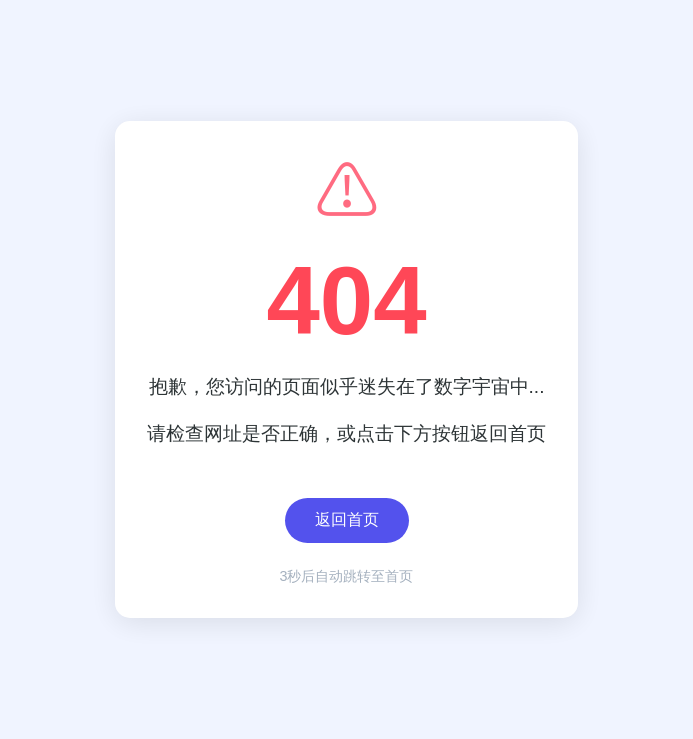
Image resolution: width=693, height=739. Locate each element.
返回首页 (347, 522)
